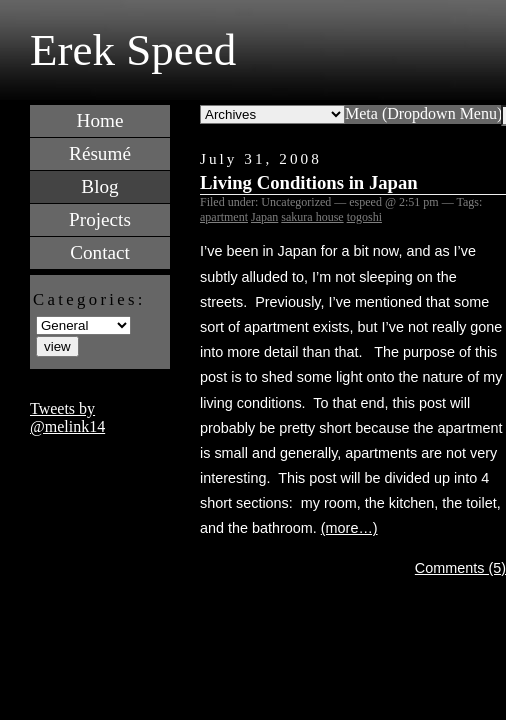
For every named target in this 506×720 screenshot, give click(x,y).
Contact (100, 252)
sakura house (312, 217)
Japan (264, 217)
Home (100, 120)
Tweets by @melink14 (67, 417)
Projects (100, 219)
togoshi (364, 217)
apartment (224, 217)
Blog (99, 186)
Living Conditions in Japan (309, 182)
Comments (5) (460, 568)
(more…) (349, 528)
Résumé (100, 153)
